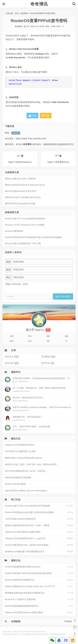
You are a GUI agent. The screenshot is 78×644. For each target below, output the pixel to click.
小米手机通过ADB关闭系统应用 (20, 519)
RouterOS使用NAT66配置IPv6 (20, 580)
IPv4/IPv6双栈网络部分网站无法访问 (23, 567)
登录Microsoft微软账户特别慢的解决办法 (25, 551)
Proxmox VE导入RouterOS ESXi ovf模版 (25, 225)
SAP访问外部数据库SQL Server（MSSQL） (26, 471)
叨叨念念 (12, 357)
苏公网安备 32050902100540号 (35, 634)
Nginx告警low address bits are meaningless (26, 491)
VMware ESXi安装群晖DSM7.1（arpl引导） (26, 538)
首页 (17, 13)
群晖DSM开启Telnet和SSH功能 (20, 204)
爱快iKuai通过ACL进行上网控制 (20, 179)
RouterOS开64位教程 (15, 484)
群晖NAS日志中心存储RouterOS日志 (23, 197)
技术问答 (12, 363)
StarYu (43, 632)
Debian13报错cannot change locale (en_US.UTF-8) (30, 586)
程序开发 (48, 363)
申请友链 (68, 621)
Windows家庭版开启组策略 (18, 477)
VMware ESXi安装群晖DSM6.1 (20, 445)
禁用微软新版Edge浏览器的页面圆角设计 (25, 593)
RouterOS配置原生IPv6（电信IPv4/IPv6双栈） (27, 545)
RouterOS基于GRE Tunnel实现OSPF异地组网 (27, 506)
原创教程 (24, 13)
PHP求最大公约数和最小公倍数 (20, 451)
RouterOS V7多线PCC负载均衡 (20, 599)
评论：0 (60, 26)
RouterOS (16, 133)
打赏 (46, 116)
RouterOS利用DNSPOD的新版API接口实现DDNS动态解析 (33, 237)
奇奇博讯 (39, 4)
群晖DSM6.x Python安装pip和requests (24, 458)
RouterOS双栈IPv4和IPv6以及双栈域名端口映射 (28, 573)
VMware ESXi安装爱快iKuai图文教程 (23, 532)
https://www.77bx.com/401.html (31, 139)
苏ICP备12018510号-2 (12, 634)
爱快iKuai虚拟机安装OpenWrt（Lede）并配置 (27, 525)
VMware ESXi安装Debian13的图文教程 (24, 612)
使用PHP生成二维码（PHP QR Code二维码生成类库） (32, 464)
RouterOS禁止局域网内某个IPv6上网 (23, 243)
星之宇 (26, 26)
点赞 (32, 116)
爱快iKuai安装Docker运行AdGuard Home (25, 185)
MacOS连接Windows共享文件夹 (21, 191)
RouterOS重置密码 (14, 231)
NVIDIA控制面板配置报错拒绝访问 (22, 606)
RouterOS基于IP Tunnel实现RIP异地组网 (25, 219)
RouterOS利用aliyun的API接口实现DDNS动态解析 (29, 512)
